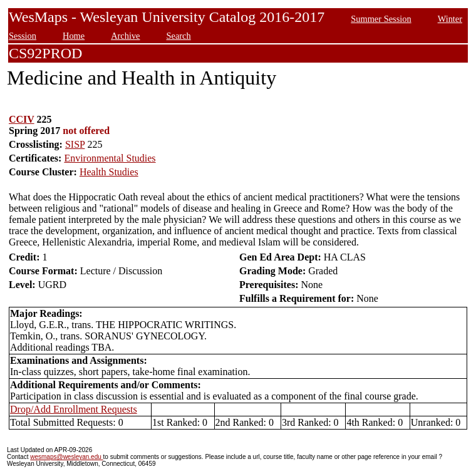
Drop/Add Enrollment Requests (74, 409)
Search (179, 36)
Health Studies (109, 172)
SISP (75, 144)
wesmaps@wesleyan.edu (66, 457)
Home (74, 36)
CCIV (22, 119)
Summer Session (381, 19)
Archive (125, 36)
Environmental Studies (110, 158)
